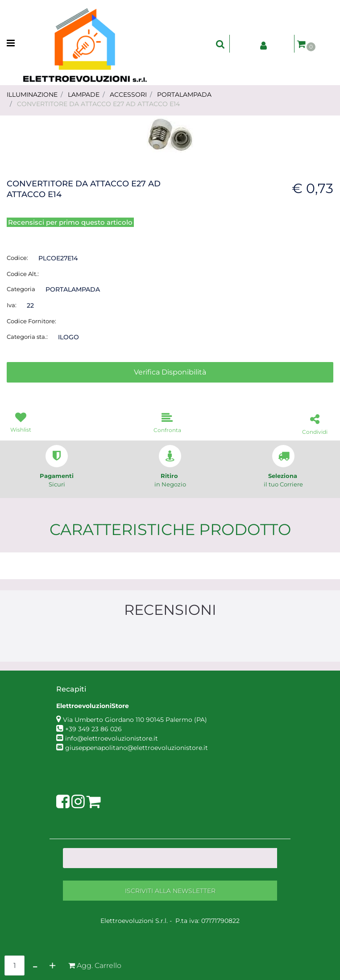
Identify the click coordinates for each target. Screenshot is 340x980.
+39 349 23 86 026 (93, 729)
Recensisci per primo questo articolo (70, 222)
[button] (170, 135)
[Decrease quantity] (35, 966)
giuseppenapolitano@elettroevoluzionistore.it (137, 748)
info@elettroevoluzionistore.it (112, 738)
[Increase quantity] (52, 966)
